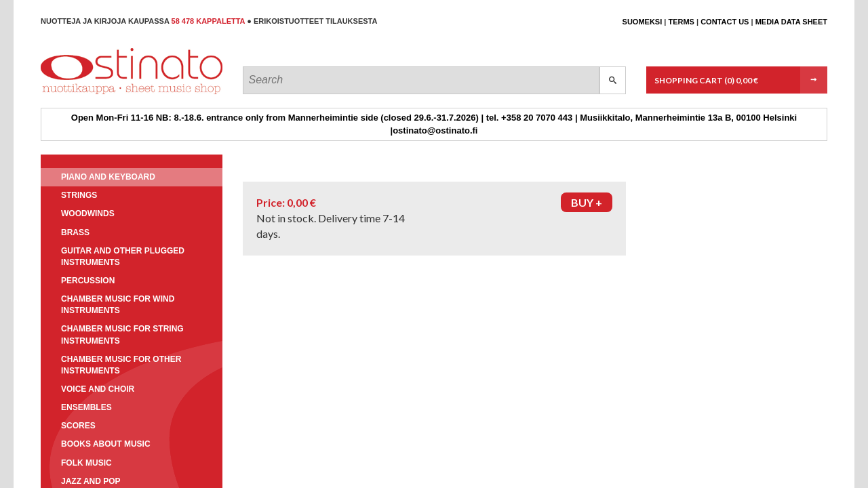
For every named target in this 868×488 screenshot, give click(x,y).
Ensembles (86, 407)
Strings (79, 195)
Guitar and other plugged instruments (123, 257)
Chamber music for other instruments (121, 365)
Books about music (106, 444)
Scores (78, 426)
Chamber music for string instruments (122, 334)
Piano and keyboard (108, 177)
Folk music (86, 463)
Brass (75, 232)
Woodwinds (88, 213)
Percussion (88, 281)
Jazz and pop (91, 481)
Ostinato (102, 94)
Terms (681, 22)
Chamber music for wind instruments (118, 305)
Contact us (725, 22)
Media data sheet (791, 22)
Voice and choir (98, 389)
